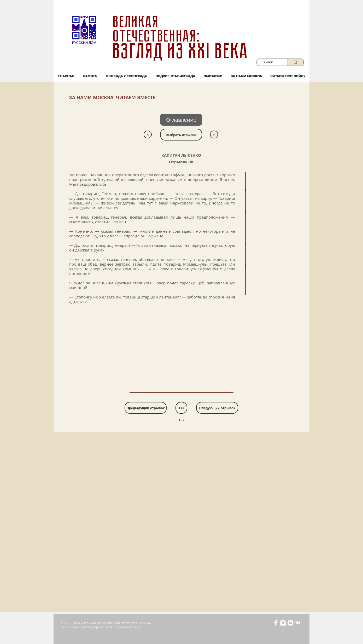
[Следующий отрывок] (217, 408)
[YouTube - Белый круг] (291, 623)
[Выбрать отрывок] (181, 135)
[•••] (181, 408)
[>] (214, 134)
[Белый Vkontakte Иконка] (298, 623)
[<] (148, 134)
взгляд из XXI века (181, 51)
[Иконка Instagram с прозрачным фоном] (283, 623)
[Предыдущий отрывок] (146, 408)
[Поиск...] (270, 62)
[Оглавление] (181, 120)
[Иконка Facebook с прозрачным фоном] (276, 623)
